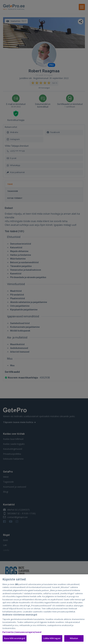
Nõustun (74, 639)
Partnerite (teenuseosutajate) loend (22, 633)
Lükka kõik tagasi (52, 639)
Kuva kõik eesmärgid (15, 639)
